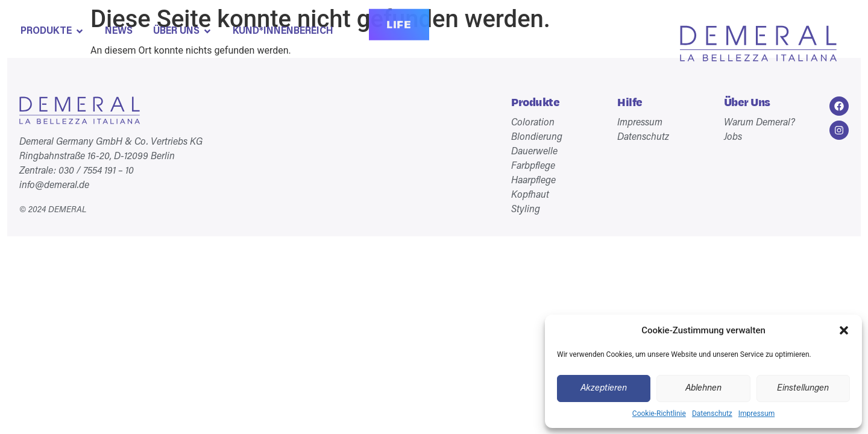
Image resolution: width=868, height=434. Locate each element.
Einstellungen (803, 388)
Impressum (756, 414)
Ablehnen (703, 388)
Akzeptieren (604, 388)
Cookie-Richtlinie (659, 414)
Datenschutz (712, 414)
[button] (844, 330)
